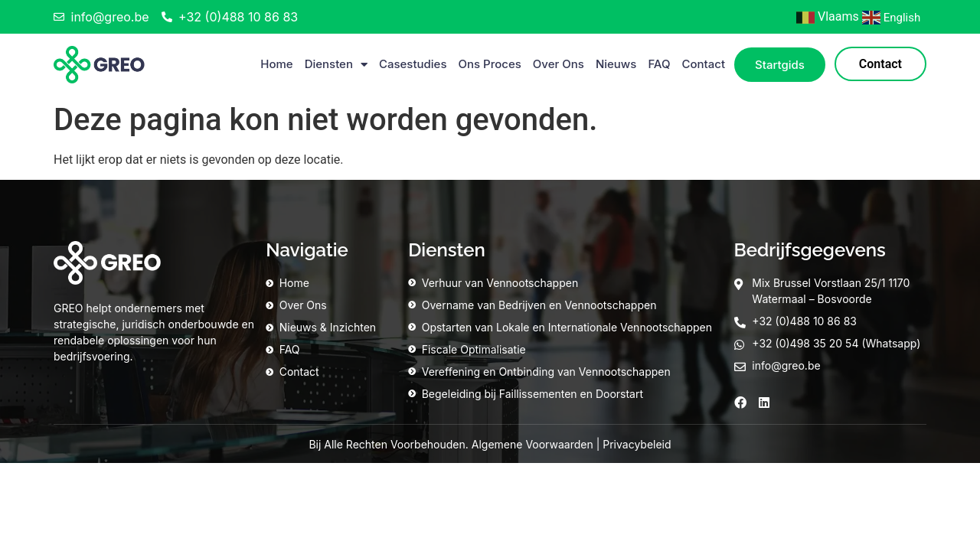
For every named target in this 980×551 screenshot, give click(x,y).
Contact (703, 64)
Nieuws (616, 64)
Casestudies (413, 64)
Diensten (336, 64)
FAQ (659, 64)
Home (276, 64)
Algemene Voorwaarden (532, 444)
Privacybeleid (637, 444)
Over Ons (559, 64)
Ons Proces (490, 64)
